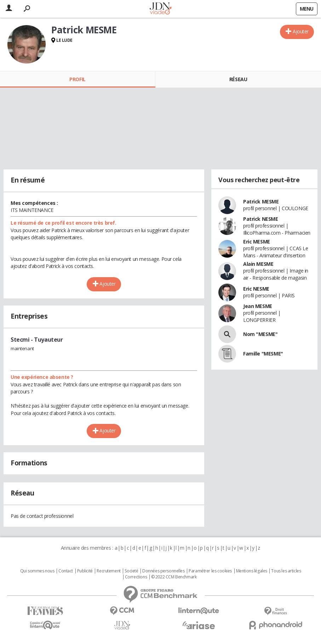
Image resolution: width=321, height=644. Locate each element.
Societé (131, 571)
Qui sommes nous (37, 571)
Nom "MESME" (260, 334)
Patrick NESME (261, 219)
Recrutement (108, 571)
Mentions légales (252, 571)
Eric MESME (257, 242)
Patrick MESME (261, 201)
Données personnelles (164, 571)
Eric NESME (256, 289)
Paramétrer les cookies (210, 571)
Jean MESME (258, 306)
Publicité (85, 571)
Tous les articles (286, 571)
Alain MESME (258, 264)
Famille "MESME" (263, 354)
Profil (77, 79)
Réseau (238, 79)
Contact (66, 571)
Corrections (136, 577)
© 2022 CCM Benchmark (174, 577)
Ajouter (301, 31)
